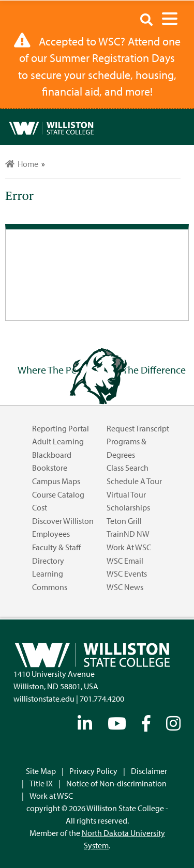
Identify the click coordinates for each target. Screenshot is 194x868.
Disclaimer (149, 771)
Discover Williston (63, 521)
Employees (51, 534)
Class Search (128, 468)
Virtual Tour (126, 494)
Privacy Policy (93, 771)
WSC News (125, 587)
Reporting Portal (61, 428)
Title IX (41, 783)
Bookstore (50, 468)
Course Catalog (58, 494)
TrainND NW (128, 534)
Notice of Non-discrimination (116, 783)
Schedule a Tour (134, 481)
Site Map (41, 771)
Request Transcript (138, 428)
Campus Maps (56, 481)
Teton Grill (124, 521)
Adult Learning (58, 441)
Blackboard (52, 455)
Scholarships (128, 507)
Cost (40, 507)
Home (22, 164)
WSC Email (125, 561)
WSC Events (127, 574)
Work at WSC (129, 547)
